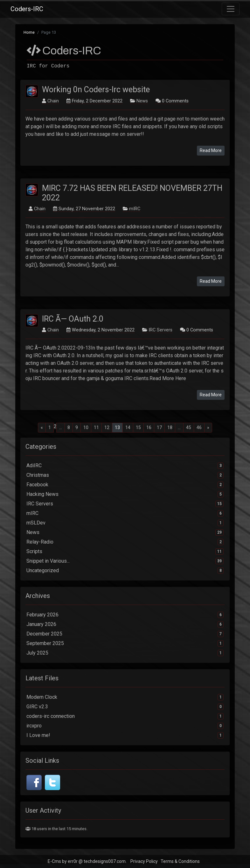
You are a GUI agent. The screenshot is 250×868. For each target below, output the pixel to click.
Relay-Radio (125, 542)
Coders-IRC (27, 9)
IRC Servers (160, 330)
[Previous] (42, 428)
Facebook (125, 485)
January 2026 (125, 624)
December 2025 (125, 634)
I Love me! (125, 735)
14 (128, 427)
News (142, 101)
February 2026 (125, 615)
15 (138, 427)
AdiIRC (125, 466)
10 (86, 427)
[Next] (208, 428)
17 (159, 427)
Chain (53, 101)
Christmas (125, 475)
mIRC (135, 209)
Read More (211, 150)
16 (149, 427)
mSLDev (125, 523)
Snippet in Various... (125, 561)
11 (96, 427)
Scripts (125, 552)
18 (170, 427)
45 (189, 427)
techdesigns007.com (105, 861)
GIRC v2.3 (125, 707)
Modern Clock (125, 697)
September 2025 (125, 643)
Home (29, 32)
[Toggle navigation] (231, 9)
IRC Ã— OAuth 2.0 (73, 319)
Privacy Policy (144, 861)
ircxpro (125, 726)
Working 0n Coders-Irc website (96, 90)
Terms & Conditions (180, 861)
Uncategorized (125, 571)
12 (107, 427)
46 (199, 427)
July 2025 (125, 653)
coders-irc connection (125, 716)
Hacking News (125, 494)
